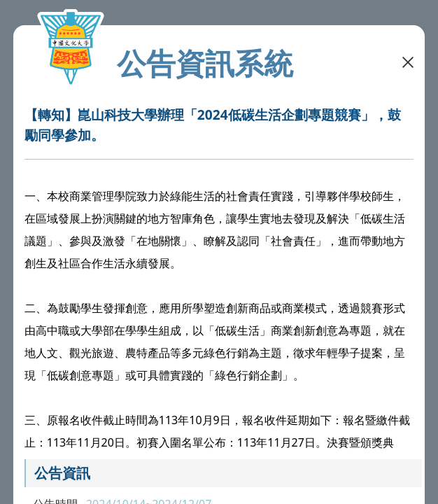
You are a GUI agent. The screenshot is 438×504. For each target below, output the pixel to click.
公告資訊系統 (205, 63)
